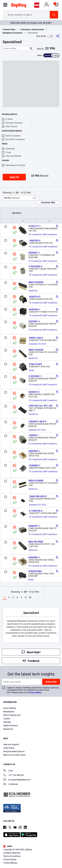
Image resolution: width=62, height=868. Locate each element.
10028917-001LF (37, 421)
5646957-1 (34, 526)
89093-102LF (36, 338)
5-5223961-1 (35, 376)
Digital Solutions (11, 726)
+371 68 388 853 (14, 775)
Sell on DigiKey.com (12, 715)
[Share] (58, 36)
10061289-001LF (38, 496)
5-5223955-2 (36, 266)
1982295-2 (35, 241)
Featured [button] (12, 198)
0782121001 (36, 364)
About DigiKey (10, 708)
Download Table (48, 203)
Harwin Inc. (33, 291)
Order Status (9, 748)
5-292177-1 (35, 226)
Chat (8, 771)
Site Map (7, 722)
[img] (19, 6)
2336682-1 (35, 465)
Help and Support (11, 744)
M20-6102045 (36, 282)
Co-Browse (11, 784)
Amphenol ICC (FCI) (38, 344)
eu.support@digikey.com (17, 780)
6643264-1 (35, 309)
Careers (7, 719)
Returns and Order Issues (14, 755)
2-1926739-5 (36, 511)
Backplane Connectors (13, 33)
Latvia (8, 846)
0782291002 (35, 571)
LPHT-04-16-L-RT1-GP (41, 406)
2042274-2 (35, 297)
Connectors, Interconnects (32, 30)
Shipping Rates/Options (14, 751)
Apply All (14, 177)
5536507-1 (34, 253)
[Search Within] (16, 48)
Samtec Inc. (34, 414)
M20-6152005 (36, 481)
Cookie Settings (10, 863)
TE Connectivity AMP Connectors (43, 235)
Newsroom (8, 729)
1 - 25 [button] (15, 193)
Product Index (9, 30)
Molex (32, 370)
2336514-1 (34, 392)
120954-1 (33, 435)
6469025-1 (34, 451)
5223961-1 (34, 321)
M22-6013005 (36, 542)
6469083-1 (34, 557)
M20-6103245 (36, 350)
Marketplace (9, 712)
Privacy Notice (35, 692)
